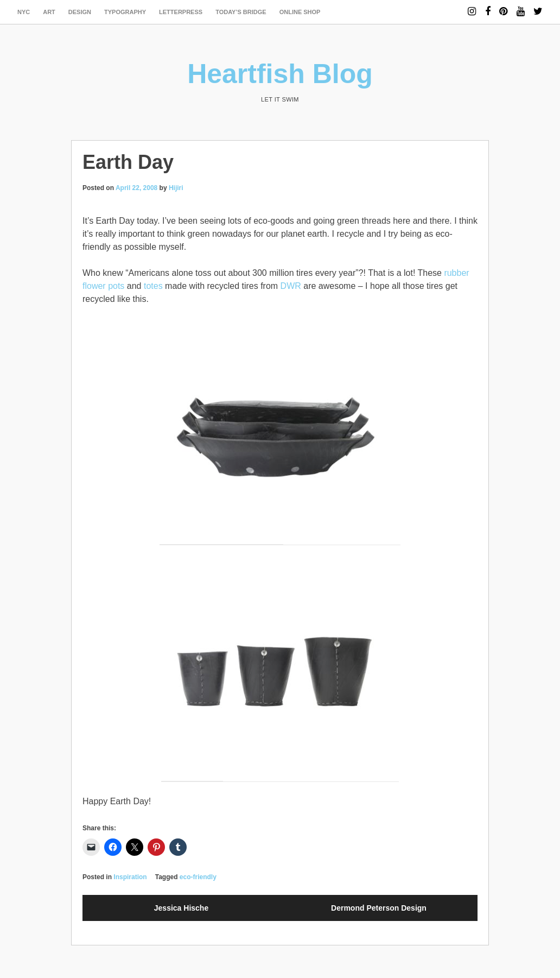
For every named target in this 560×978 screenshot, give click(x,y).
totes (153, 286)
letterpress (181, 12)
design (80, 12)
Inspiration (130, 877)
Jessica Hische (181, 908)
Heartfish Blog (280, 74)
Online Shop (300, 12)
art (49, 12)
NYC (24, 12)
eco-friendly (198, 877)
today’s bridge (241, 12)
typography (125, 12)
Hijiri (176, 188)
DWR (291, 286)
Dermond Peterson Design (379, 908)
